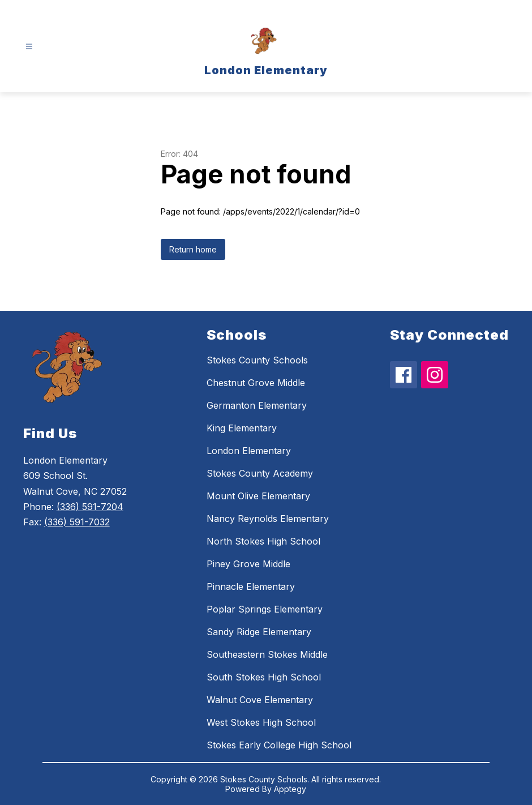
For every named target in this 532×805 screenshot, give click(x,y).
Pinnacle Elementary (251, 586)
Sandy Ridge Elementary (259, 632)
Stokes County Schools (257, 360)
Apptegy (290, 789)
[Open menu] (29, 47)
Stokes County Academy (260, 473)
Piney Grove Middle (248, 564)
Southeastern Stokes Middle (267, 654)
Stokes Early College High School (279, 745)
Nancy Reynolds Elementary (268, 519)
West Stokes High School (261, 722)
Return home (193, 249)
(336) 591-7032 (77, 522)
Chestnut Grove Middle (256, 383)
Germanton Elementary (257, 405)
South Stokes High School (264, 677)
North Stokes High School (263, 541)
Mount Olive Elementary (258, 496)
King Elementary (242, 428)
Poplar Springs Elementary (265, 609)
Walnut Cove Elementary (260, 700)
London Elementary (249, 451)
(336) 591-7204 (90, 507)
